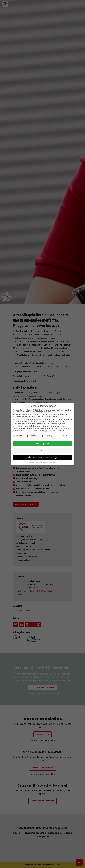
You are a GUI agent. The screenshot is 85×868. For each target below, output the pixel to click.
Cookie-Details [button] (33, 462)
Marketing (47, 436)
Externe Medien (64, 436)
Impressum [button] (53, 462)
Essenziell (18, 436)
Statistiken (32, 436)
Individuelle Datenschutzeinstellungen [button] (42, 457)
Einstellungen (43, 431)
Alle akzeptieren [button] (42, 444)
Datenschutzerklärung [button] (44, 462)
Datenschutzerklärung (65, 428)
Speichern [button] (42, 451)
